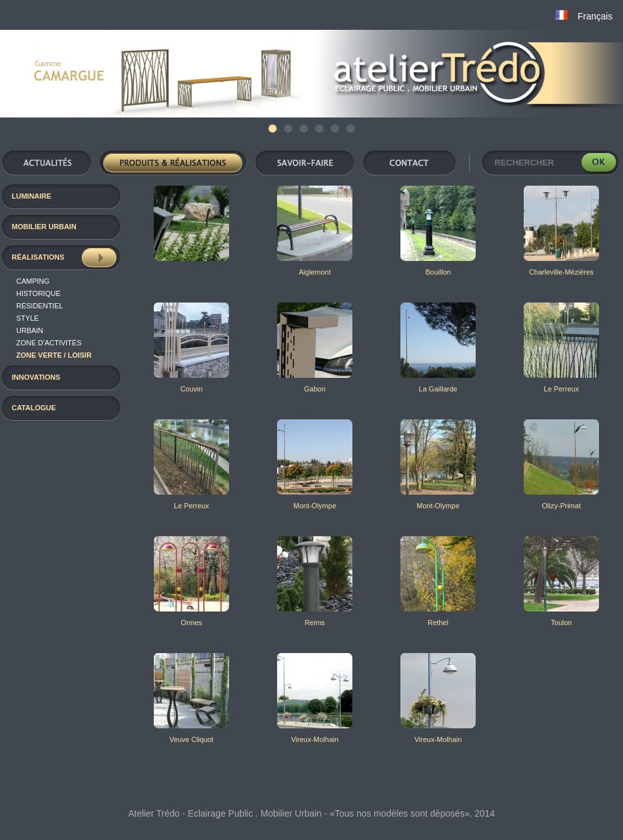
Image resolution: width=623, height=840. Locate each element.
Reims (314, 623)
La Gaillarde (438, 389)
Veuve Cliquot (191, 739)
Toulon (561, 623)
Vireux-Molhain (314, 739)
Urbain (30, 330)
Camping (33, 281)
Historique (38, 293)
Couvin (191, 389)
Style (28, 318)
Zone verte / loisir (54, 355)
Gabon (314, 389)
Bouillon (438, 272)
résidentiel (40, 306)
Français (595, 16)
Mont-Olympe (315, 506)
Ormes (192, 623)
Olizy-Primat (561, 506)
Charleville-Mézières (561, 272)
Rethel (438, 623)
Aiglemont (315, 272)
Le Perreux (561, 389)
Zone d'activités (49, 343)
